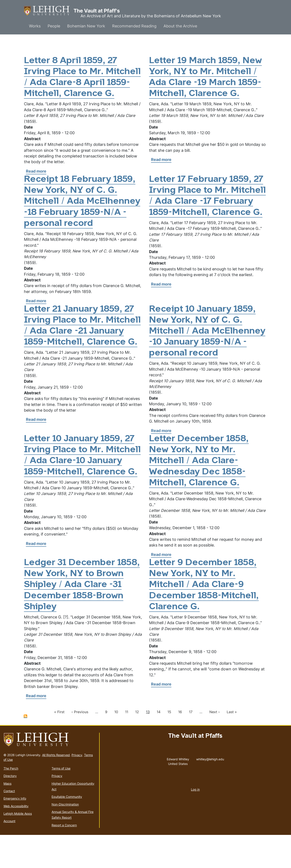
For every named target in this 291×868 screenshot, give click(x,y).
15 (169, 745)
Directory (10, 809)
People (54, 26)
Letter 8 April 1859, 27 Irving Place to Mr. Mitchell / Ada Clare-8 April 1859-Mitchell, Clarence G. (72, 83)
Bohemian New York (86, 26)
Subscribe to (25, 749)
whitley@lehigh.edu (210, 791)
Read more (36, 182)
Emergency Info (15, 831)
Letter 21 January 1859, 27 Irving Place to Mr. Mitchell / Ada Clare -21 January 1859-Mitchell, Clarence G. (80, 353)
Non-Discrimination (65, 837)
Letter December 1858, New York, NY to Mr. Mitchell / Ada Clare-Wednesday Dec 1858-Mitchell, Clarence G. (200, 494)
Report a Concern (64, 858)
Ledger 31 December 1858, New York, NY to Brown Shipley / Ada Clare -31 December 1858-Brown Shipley (82, 618)
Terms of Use (61, 801)
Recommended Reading (134, 26)
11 (127, 745)
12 (137, 745)
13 (148, 745)
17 (191, 745)
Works (35, 26)
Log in (195, 822)
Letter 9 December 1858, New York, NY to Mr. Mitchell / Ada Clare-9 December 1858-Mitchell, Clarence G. (205, 618)
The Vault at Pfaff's (49, 11)
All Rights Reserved (56, 788)
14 (159, 745)
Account (9, 854)
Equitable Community (67, 830)
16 (180, 745)
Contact (9, 824)
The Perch (11, 801)
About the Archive (180, 26)
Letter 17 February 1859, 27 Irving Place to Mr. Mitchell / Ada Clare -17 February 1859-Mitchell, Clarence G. (208, 213)
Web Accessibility (16, 839)
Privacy (77, 788)
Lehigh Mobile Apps (18, 847)
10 (116, 745)
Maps (7, 816)
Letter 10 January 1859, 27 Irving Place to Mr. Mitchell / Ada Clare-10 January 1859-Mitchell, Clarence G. (81, 494)
